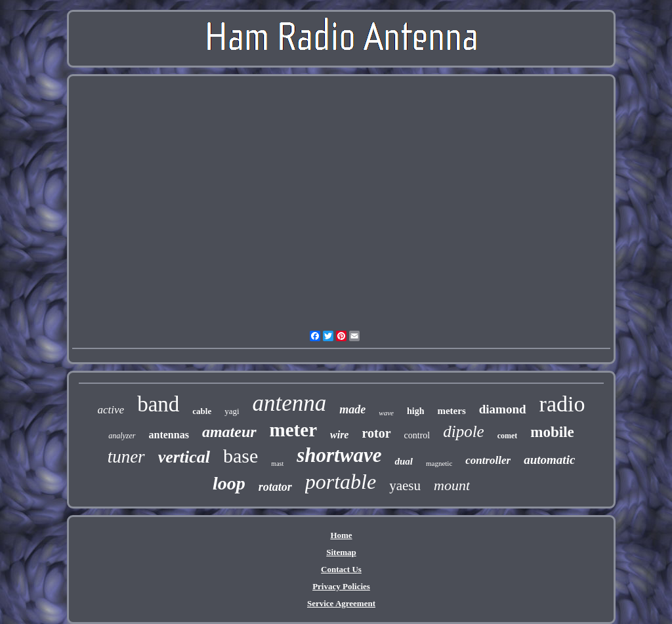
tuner (126, 457)
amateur (229, 432)
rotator (275, 487)
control (417, 435)
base (241, 456)
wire (339, 435)
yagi (232, 411)
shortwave (339, 455)
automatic (549, 460)
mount (452, 485)
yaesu (405, 486)
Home (341, 535)
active (111, 410)
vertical (184, 457)
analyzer (122, 436)
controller (488, 460)
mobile (552, 432)
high (415, 411)
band (158, 404)
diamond (503, 409)
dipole (464, 431)
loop (229, 483)
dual (404, 461)
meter (293, 430)
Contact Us (341, 569)
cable (202, 411)
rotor (376, 433)
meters (451, 411)
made (352, 409)
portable (341, 482)
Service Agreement (341, 603)
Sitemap (341, 552)
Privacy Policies (341, 586)
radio (562, 404)
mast (277, 464)
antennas (169, 435)
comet (508, 436)
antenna (290, 403)
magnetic (439, 463)
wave (386, 413)
